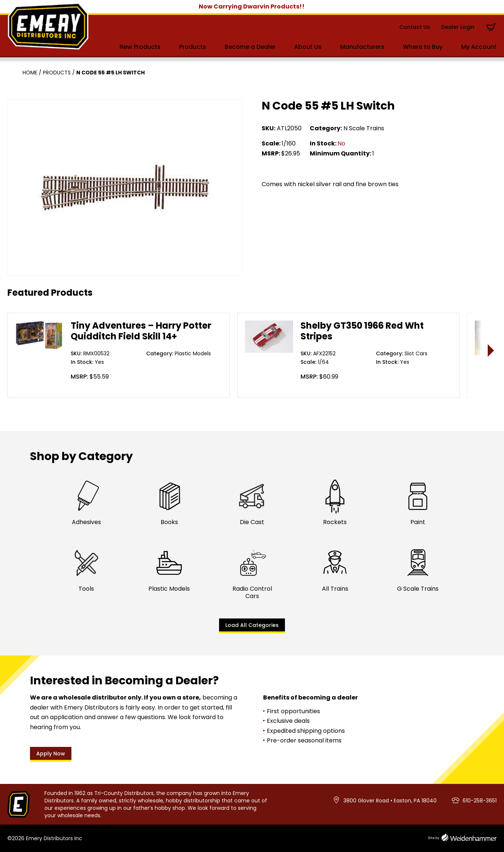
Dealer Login (458, 27)
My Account (479, 47)
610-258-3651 (480, 801)
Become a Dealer (250, 47)
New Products (140, 47)
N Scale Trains (364, 128)
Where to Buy (423, 47)
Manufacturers (362, 47)
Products (193, 47)
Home (30, 73)
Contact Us (415, 27)
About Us (308, 47)
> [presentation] (491, 350)
